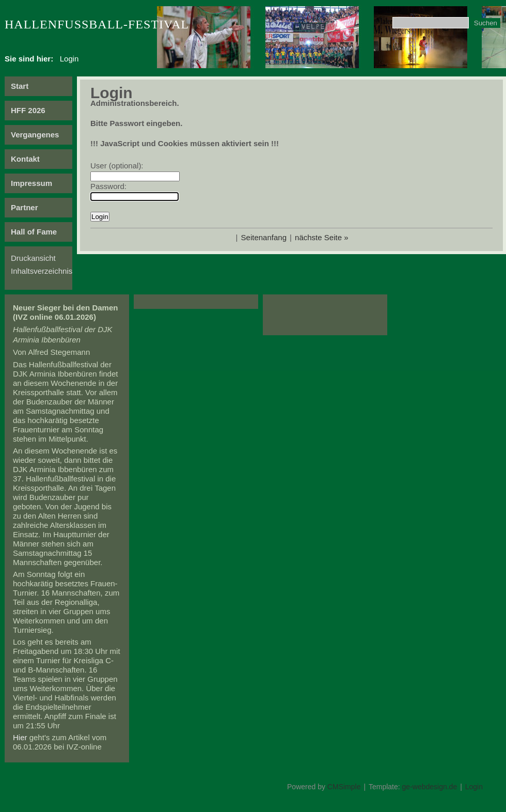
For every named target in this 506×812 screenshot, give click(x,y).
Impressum (31, 183)
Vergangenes (35, 135)
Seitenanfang (264, 237)
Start (20, 86)
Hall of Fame (34, 232)
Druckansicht (33, 258)
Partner (25, 207)
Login (474, 787)
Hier (20, 737)
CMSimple (344, 787)
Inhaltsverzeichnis (42, 271)
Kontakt (25, 159)
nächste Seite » (321, 237)
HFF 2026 (28, 110)
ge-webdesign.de (430, 787)
